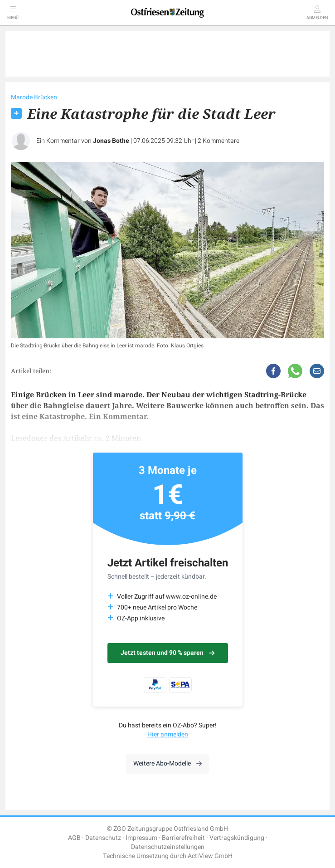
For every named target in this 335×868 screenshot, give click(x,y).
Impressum (141, 838)
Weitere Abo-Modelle (167, 763)
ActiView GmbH (210, 856)
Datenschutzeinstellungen (168, 847)
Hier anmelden (168, 734)
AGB (74, 838)
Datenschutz (103, 838)
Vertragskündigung (237, 838)
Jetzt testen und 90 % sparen (167, 653)
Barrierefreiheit (183, 838)
